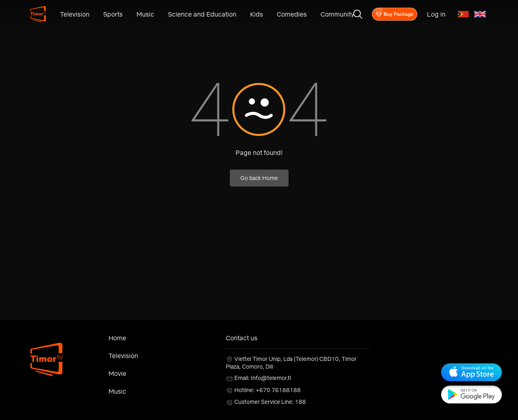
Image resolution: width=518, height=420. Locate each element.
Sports (113, 14)
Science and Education (202, 14)
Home (117, 338)
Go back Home (259, 178)
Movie (117, 373)
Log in (436, 14)
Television (75, 14)
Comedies (292, 14)
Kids (257, 14)
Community (337, 14)
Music (145, 14)
